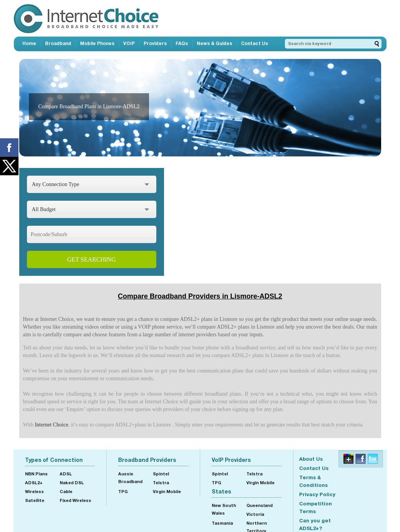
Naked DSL (72, 482)
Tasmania (222, 523)
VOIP (129, 43)
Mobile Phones (97, 43)
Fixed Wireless (75, 500)
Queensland (259, 505)
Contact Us (254, 43)
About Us (311, 459)
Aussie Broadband (130, 477)
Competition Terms (315, 507)
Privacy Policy (317, 494)
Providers (155, 43)
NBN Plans (36, 474)
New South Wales (224, 509)
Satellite (35, 500)
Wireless (34, 491)
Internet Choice (51, 425)
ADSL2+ (34, 482)
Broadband (58, 43)
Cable (66, 491)
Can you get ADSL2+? (315, 524)
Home (29, 43)
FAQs (182, 43)
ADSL (66, 474)
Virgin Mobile (167, 491)
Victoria (255, 514)
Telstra (161, 482)
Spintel (161, 474)
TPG (123, 491)
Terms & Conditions (313, 481)
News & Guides (214, 43)
